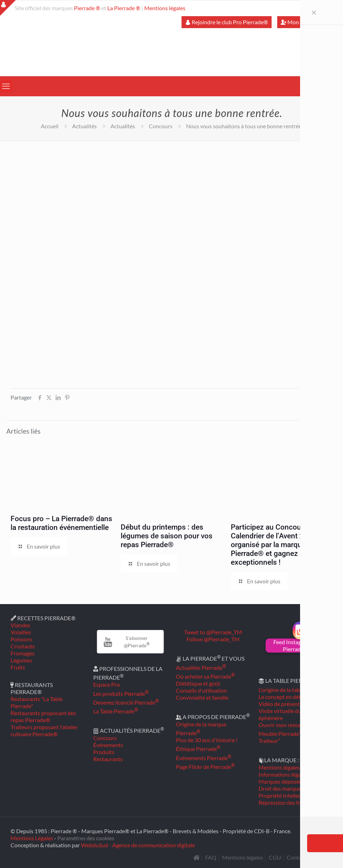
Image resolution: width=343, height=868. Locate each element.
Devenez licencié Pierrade (126, 702)
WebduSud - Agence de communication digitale (138, 845)
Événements (108, 745)
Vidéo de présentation (285, 704)
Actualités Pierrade (201, 668)
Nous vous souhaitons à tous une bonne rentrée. (244, 126)
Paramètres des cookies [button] (86, 838)
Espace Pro (107, 684)
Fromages (23, 653)
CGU (275, 857)
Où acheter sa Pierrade (205, 676)
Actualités (84, 126)
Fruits (18, 667)
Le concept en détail (282, 697)
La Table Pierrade (116, 711)
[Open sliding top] (8, 8)
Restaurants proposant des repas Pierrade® (43, 716)
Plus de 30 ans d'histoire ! (207, 740)
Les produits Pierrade (121, 694)
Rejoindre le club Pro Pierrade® (227, 22)
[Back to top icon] (309, 854)
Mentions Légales (32, 838)
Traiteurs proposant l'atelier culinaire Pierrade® (44, 730)
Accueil (50, 126)
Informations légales (283, 774)
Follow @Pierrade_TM (213, 639)
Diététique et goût (198, 683)
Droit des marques (281, 788)
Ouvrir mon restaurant (286, 725)
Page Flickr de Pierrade (205, 767)
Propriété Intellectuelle (287, 795)
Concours (161, 126)
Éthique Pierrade (198, 749)
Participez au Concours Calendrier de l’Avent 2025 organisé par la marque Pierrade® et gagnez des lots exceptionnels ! (278, 545)
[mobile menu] (6, 86)
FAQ (211, 857)
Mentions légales (165, 8)
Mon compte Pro (304, 22)
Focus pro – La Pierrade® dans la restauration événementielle (61, 523)
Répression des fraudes (287, 802)
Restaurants (108, 759)
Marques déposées (281, 781)
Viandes (20, 625)
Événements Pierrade (204, 758)
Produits (104, 752)
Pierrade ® (87, 8)
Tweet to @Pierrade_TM (213, 632)
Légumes (21, 660)
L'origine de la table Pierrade (294, 690)
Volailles (21, 632)
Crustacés (23, 646)
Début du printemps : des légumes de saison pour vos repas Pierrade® (167, 536)
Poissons (21, 639)
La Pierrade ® (124, 8)
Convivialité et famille (202, 697)
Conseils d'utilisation (201, 690)
